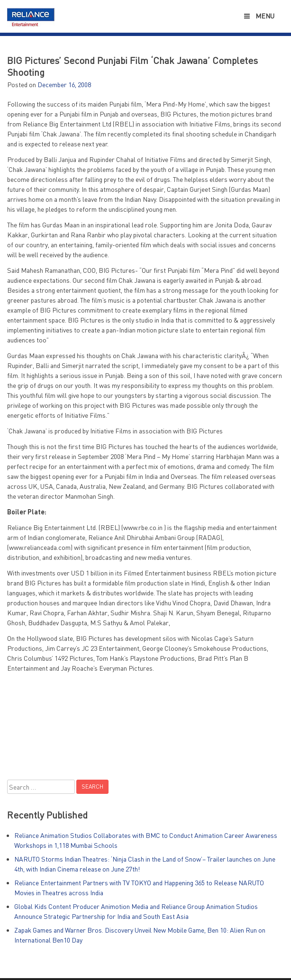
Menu (259, 16)
